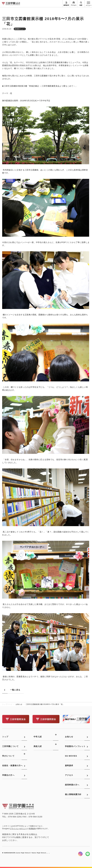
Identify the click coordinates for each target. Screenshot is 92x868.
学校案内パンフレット (75, 746)
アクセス (74, 5)
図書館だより (20, 29)
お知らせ (69, 737)
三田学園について (10, 746)
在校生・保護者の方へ (12, 766)
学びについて (8, 756)
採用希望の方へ (72, 785)
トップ (5, 737)
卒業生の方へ (8, 775)
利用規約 (32, 829)
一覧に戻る (15, 690)
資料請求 (66, 5)
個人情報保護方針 (73, 794)
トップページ (7, 704)
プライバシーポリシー (18, 829)
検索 (81, 5)
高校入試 (38, 746)
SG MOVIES (71, 756)
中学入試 (38, 737)
